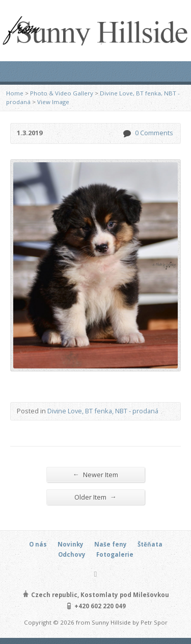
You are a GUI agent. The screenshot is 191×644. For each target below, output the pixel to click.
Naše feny (111, 544)
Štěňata (150, 544)
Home (15, 93)
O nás (38, 544)
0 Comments (127, 133)
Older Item (95, 497)
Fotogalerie (115, 554)
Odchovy (72, 554)
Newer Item (95, 474)
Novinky (71, 544)
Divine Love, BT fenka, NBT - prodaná (103, 411)
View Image (53, 102)
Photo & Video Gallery (62, 93)
